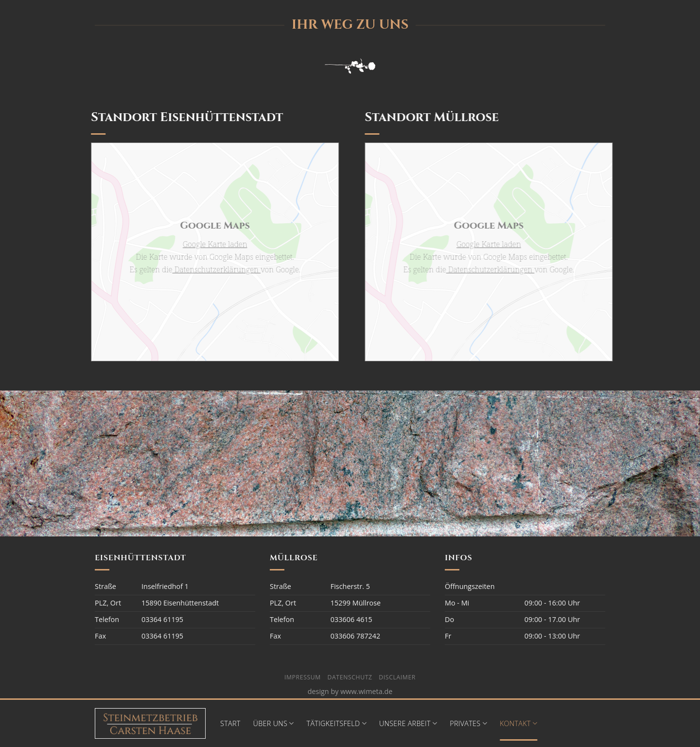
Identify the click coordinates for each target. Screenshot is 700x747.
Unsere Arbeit (408, 724)
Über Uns (274, 724)
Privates (468, 724)
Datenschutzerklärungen (213, 269)
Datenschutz (350, 677)
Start (230, 723)
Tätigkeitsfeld (337, 724)
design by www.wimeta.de (350, 691)
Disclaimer (397, 677)
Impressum (303, 677)
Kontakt (518, 724)
